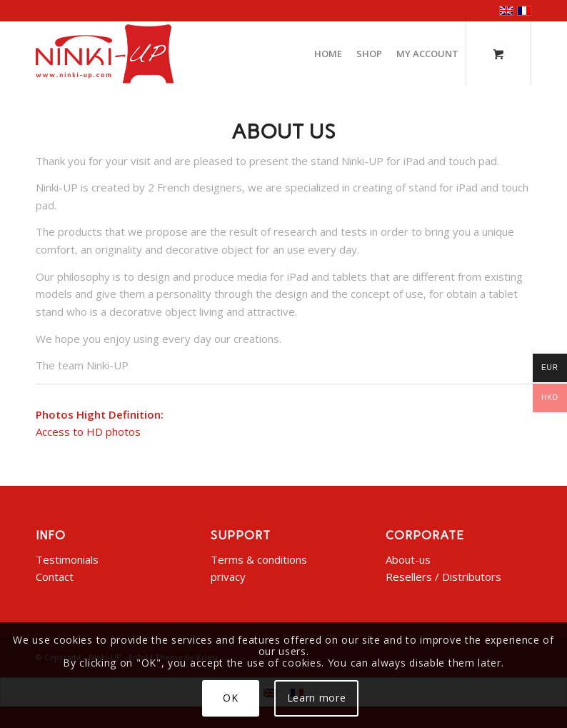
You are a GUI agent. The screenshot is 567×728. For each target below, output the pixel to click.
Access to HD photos (88, 432)
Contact (55, 577)
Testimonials (67, 559)
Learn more (317, 698)
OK (230, 698)
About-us (408, 559)
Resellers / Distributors (443, 577)
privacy (228, 577)
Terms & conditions (259, 559)
